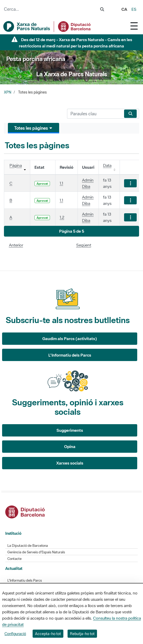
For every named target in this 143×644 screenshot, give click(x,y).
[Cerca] (95, 114)
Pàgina (16, 165)
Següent (84, 245)
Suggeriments (70, 430)
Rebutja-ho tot (82, 634)
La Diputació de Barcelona (28, 546)
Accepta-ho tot (48, 634)
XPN (8, 92)
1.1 (61, 183)
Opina (70, 446)
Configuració (15, 634)
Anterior (16, 245)
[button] (71, 231)
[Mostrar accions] (130, 183)
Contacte (14, 559)
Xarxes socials (70, 463)
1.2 (62, 217)
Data (107, 165)
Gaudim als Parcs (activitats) (70, 339)
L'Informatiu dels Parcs (70, 355)
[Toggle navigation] (134, 26)
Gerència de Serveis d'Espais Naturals (36, 552)
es (134, 9)
